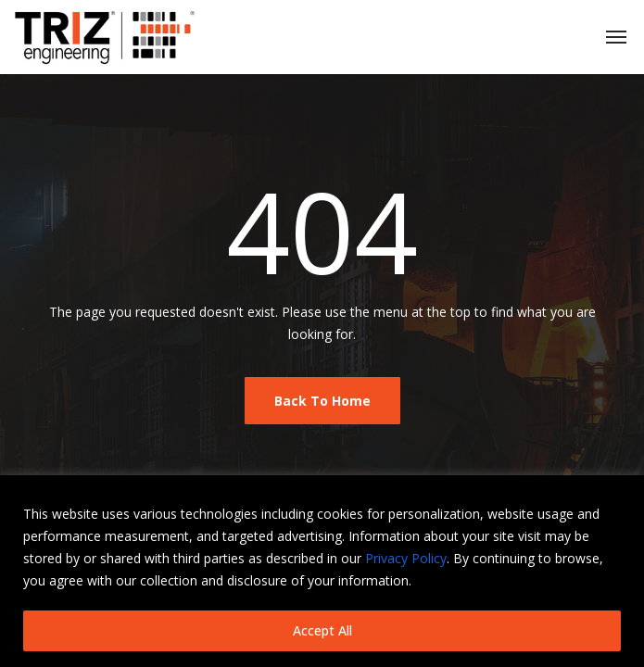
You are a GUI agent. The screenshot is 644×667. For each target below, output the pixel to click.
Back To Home (322, 401)
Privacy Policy (406, 558)
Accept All (322, 630)
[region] (322, 571)
